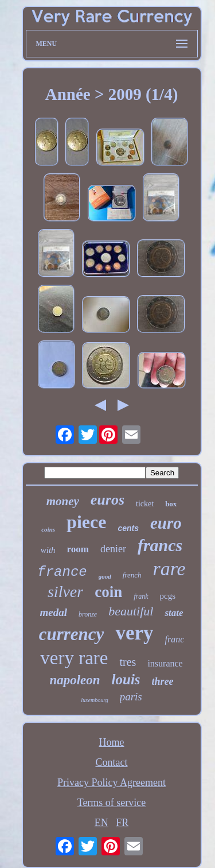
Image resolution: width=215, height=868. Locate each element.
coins (48, 529)
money (63, 501)
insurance (165, 663)
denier (113, 549)
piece (86, 522)
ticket (145, 504)
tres (128, 662)
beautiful (131, 611)
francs (160, 545)
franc (174, 639)
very (134, 633)
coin (108, 592)
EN (101, 823)
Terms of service (112, 803)
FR (122, 823)
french (132, 575)
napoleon (75, 680)
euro (166, 523)
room (78, 549)
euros (107, 500)
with (48, 550)
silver (65, 592)
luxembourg (94, 700)
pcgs (168, 596)
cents (128, 528)
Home (112, 742)
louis (126, 679)
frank (141, 596)
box (171, 504)
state (174, 613)
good (105, 576)
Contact (112, 762)
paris (131, 697)
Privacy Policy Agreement (112, 782)
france (62, 572)
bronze (88, 614)
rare (169, 569)
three (163, 681)
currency (72, 634)
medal (53, 612)
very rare (74, 658)
